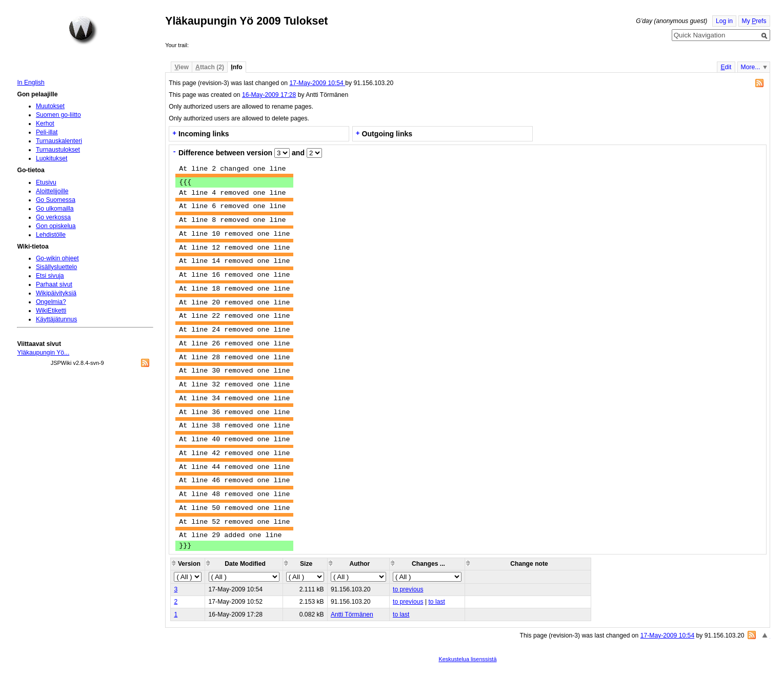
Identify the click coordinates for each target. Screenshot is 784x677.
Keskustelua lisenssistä (467, 659)
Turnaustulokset (58, 150)
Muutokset (50, 106)
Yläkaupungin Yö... (43, 353)
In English (31, 83)
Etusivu (46, 182)
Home (83, 30)
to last (436, 602)
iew (181, 67)
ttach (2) (210, 67)
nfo (236, 67)
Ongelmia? (51, 302)
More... (751, 67)
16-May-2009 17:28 (269, 95)
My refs (754, 21)
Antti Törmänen (352, 614)
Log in (724, 21)
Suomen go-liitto (58, 115)
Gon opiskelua (56, 226)
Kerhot (45, 124)
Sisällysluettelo (56, 267)
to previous (408, 589)
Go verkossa (53, 217)
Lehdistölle (51, 235)
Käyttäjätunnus (56, 319)
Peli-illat (47, 132)
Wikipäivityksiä (56, 293)
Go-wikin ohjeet (57, 258)
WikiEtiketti (51, 311)
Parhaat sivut (54, 284)
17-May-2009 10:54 (317, 83)
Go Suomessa (56, 200)
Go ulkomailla (55, 209)
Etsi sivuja (50, 276)
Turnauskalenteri (59, 141)
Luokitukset (52, 158)
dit (726, 67)
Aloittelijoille (52, 191)
